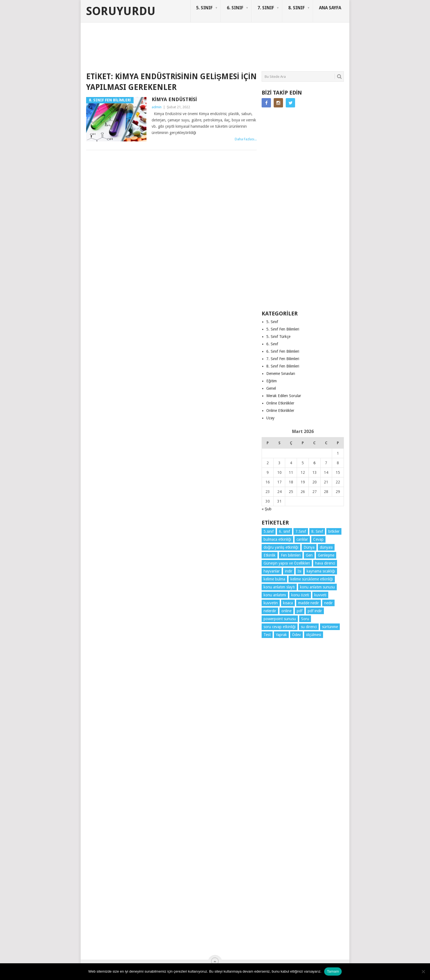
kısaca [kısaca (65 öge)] (288, 603)
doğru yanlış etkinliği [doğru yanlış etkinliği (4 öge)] (281, 547)
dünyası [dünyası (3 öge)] (326, 547)
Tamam (333, 971)
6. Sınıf (272, 344)
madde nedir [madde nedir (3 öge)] (309, 603)
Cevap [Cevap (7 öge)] (318, 539)
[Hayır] (423, 972)
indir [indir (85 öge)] (289, 571)
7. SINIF (266, 8)
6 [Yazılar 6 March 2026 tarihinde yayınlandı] (315, 463)
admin (157, 107)
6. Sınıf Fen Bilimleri (283, 351)
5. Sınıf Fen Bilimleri (283, 329)
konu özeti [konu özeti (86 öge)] (300, 595)
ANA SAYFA (330, 8)
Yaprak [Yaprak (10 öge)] (281, 635)
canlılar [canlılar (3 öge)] (302, 539)
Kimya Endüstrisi (174, 99)
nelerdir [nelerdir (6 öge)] (270, 611)
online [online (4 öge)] (286, 611)
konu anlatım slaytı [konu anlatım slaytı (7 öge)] (279, 587)
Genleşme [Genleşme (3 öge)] (326, 555)
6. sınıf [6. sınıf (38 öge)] (285, 531)
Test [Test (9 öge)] (267, 635)
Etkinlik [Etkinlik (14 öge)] (270, 555)
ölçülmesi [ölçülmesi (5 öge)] (314, 635)
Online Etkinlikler (280, 403)
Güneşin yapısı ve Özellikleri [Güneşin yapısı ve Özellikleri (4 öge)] (287, 563)
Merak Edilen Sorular (284, 396)
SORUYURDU (318, 43)
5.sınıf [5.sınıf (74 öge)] (269, 531)
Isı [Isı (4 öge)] (299, 571)
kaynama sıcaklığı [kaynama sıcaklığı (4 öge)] (321, 571)
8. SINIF (296, 8)
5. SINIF (204, 8)
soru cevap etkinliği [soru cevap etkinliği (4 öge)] (280, 627)
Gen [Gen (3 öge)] (309, 555)
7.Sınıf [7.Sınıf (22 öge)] (301, 531)
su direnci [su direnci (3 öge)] (309, 627)
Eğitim (271, 381)
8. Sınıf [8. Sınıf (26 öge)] (317, 531)
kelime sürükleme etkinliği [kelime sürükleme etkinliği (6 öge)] (312, 579)
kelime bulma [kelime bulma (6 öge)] (274, 579)
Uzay (270, 418)
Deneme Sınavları (281, 374)
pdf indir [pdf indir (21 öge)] (315, 611)
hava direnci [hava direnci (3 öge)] (325, 563)
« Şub (267, 509)
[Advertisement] (186, 50)
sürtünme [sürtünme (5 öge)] (330, 627)
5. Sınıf (272, 322)
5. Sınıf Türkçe (278, 337)
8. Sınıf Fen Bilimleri (283, 366)
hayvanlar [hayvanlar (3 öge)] (272, 571)
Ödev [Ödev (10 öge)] (296, 635)
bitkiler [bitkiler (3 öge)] (334, 531)
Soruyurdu (121, 11)
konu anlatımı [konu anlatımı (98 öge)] (275, 595)
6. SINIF (235, 8)
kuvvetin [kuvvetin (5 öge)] (271, 603)
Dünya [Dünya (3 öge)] (309, 547)
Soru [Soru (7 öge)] (305, 619)
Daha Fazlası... (246, 139)
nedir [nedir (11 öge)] (328, 603)
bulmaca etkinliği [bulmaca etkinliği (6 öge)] (277, 539)
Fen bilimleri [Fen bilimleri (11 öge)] (291, 555)
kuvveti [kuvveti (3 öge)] (320, 595)
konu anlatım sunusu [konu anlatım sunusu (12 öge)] (317, 587)
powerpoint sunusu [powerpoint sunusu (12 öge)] (280, 619)
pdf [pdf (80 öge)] (300, 611)
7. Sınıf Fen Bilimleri (283, 359)
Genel (271, 388)
